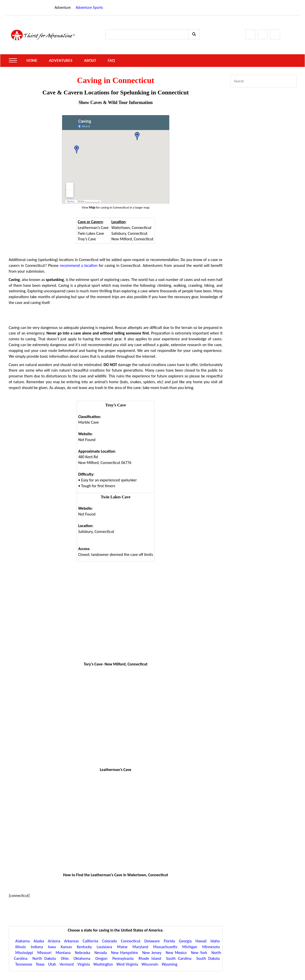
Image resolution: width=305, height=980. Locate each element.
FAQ (111, 60)
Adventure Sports (89, 7)
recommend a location (79, 265)
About (90, 60)
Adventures (61, 60)
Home (32, 60)
